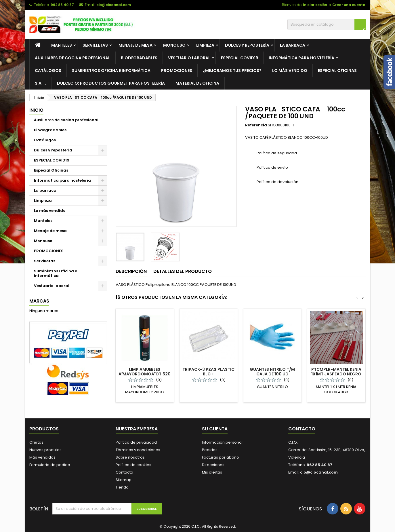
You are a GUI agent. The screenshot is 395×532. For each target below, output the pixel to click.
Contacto (124, 472)
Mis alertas (212, 472)
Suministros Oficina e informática (56, 273)
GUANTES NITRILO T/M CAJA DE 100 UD (272, 372)
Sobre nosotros (130, 457)
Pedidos (210, 450)
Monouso (174, 45)
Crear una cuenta (349, 5)
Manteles (62, 45)
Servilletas (95, 45)
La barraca (293, 45)
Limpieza (205, 45)
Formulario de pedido (50, 465)
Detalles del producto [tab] (183, 271)
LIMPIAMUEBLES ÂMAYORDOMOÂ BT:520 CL (145, 374)
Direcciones (213, 465)
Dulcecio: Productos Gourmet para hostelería (111, 83)
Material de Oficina (197, 83)
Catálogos (48, 71)
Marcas (39, 301)
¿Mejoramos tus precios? (232, 71)
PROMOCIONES (177, 71)
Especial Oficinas (337, 71)
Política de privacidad (136, 442)
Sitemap (124, 480)
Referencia (256, 125)
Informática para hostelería (302, 58)
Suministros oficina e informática (111, 71)
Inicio (36, 110)
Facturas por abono (221, 457)
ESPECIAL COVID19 (240, 58)
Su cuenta (215, 429)
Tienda (122, 487)
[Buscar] (327, 24)
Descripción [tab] (131, 271)
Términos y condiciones (138, 450)
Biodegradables (139, 58)
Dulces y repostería (247, 45)
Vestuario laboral (189, 58)
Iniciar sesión (315, 5)
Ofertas (36, 442)
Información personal (222, 442)
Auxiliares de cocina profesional (72, 58)
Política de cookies (133, 465)
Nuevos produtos (45, 450)
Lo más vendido (290, 71)
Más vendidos (42, 457)
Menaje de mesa (136, 45)
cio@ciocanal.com (114, 5)
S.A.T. (41, 83)
